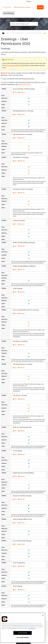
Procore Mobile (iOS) (18, 33)
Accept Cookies (23, 633)
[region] (23, 628)
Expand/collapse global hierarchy (4, 33)
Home (8, 33)
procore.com (7, 7)
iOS (15, 92)
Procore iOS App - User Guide (35, 33)
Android (21, 92)
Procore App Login (9, 13)
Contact (40, 7)
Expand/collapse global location (45, 33)
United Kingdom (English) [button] (23, 7)
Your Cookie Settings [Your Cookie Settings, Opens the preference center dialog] (23, 637)
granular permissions (24, 85)
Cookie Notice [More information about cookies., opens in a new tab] (32, 628)
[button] (36, 24)
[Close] (43, 615)
